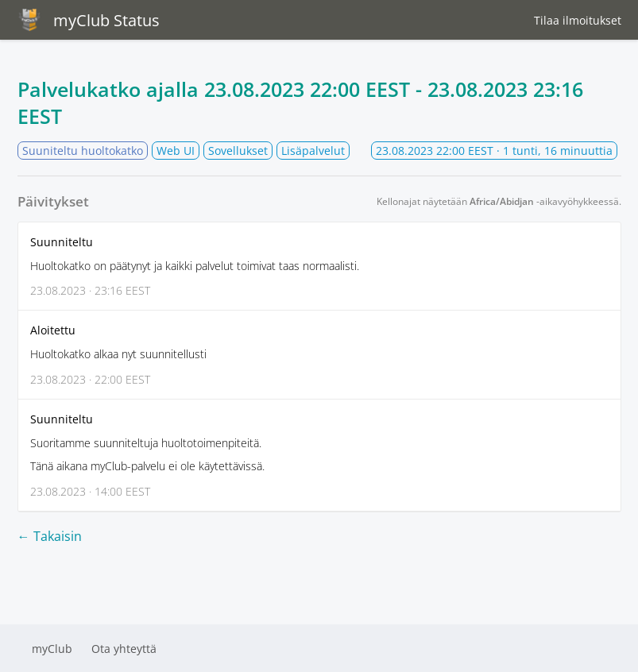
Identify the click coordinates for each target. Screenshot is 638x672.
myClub (52, 649)
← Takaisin (50, 536)
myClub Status (89, 20)
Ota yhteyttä (124, 649)
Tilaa (578, 20)
